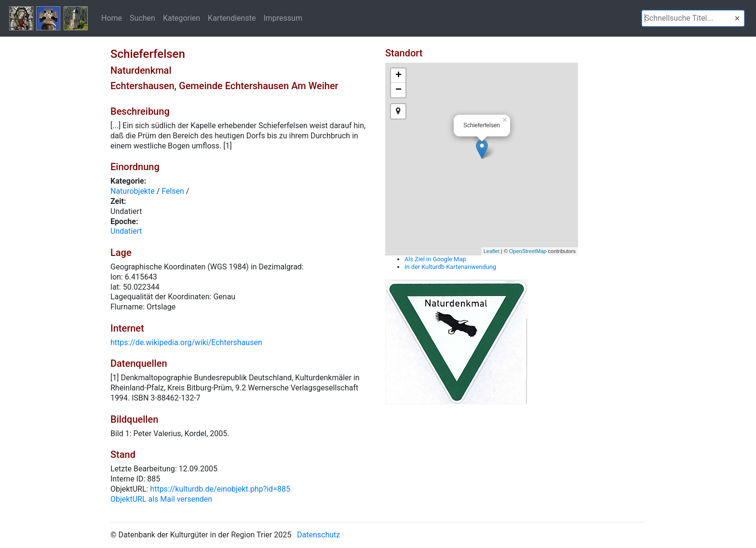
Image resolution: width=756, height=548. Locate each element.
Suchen (142, 18)
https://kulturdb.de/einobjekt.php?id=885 (220, 489)
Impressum (283, 18)
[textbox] (693, 18)
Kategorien (182, 18)
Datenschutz (318, 535)
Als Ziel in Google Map (435, 259)
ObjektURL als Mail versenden (161, 499)
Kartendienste (232, 18)
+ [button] (398, 76)
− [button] (398, 90)
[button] (737, 18)
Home (112, 18)
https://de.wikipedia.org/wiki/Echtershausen (186, 342)
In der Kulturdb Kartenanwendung (450, 267)
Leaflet (492, 251)
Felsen (173, 191)
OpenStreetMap (528, 251)
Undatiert (126, 231)
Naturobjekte (133, 191)
